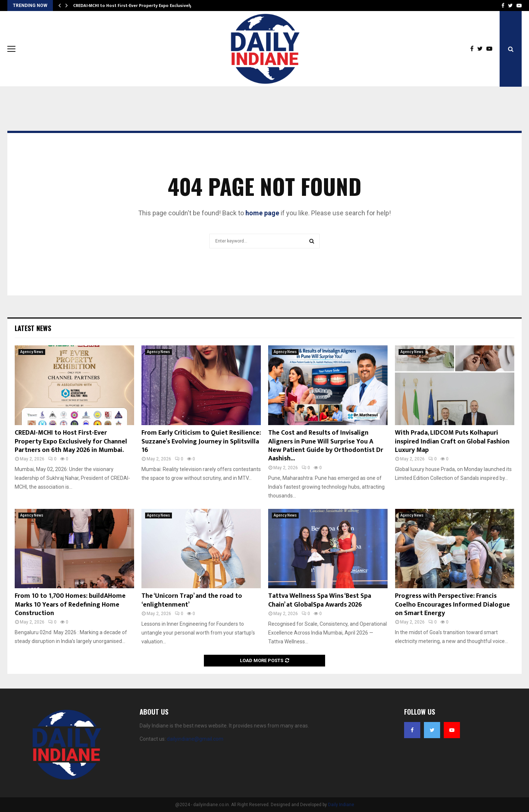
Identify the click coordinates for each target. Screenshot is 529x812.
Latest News (33, 328)
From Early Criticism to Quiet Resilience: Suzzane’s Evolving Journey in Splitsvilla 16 (201, 441)
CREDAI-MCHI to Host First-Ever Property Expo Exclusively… (134, 6)
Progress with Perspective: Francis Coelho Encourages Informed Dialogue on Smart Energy (452, 605)
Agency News (32, 352)
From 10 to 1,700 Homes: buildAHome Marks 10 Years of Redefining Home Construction (70, 605)
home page (262, 213)
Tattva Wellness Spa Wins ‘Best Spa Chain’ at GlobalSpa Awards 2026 (320, 600)
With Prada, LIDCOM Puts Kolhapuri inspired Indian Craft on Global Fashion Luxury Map (452, 441)
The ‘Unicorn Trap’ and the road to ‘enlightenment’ (192, 600)
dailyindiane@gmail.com (195, 739)
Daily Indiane (341, 805)
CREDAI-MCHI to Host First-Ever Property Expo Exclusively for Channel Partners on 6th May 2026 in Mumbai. (71, 441)
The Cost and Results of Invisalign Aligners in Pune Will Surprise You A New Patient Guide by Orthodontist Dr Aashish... (326, 446)
